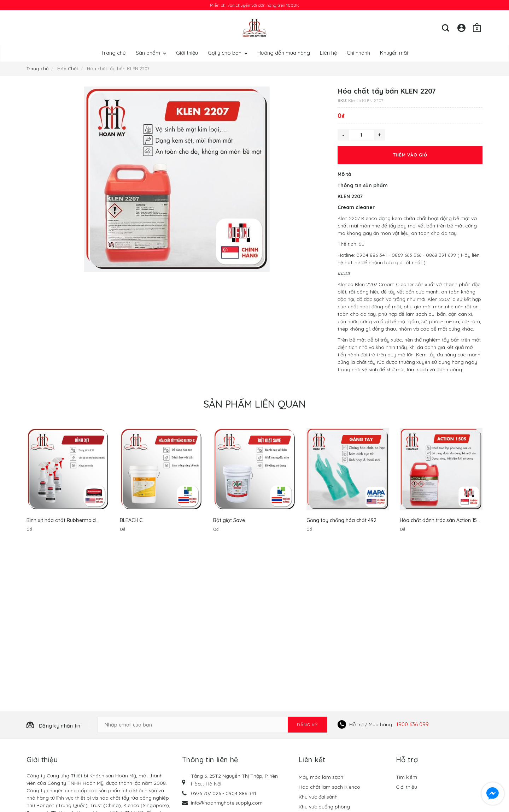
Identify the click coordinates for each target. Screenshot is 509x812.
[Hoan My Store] (255, 28)
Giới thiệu (187, 53)
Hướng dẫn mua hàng (284, 53)
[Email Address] (212, 725)
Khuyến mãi (394, 53)
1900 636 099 (413, 724)
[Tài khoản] (461, 28)
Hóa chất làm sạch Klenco (329, 787)
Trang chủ (113, 53)
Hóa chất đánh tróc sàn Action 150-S (441, 520)
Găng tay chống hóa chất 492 (341, 520)
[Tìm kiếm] (446, 28)
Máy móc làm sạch (321, 777)
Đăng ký (307, 725)
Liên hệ (328, 53)
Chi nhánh (358, 53)
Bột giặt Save (229, 520)
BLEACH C (131, 520)
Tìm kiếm (406, 777)
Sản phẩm (151, 53)
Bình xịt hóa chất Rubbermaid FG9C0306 (61, 520)
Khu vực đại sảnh (318, 797)
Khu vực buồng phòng (324, 807)
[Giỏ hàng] (477, 28)
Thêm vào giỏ (410, 155)
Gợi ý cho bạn (228, 53)
